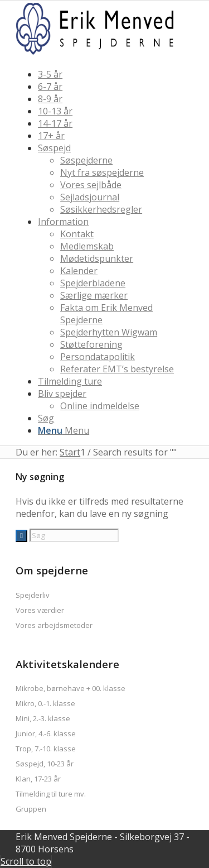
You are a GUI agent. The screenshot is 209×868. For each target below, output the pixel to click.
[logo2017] (99, 53)
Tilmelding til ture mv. (51, 794)
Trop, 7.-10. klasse (46, 749)
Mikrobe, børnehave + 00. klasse (71, 688)
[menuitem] (116, 74)
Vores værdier (40, 610)
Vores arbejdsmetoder (54, 625)
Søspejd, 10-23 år (45, 764)
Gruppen (31, 809)
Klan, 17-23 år (38, 779)
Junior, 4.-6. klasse (46, 733)
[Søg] (46, 418)
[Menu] (64, 430)
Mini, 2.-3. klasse (43, 718)
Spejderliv (33, 595)
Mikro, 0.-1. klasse (45, 703)
